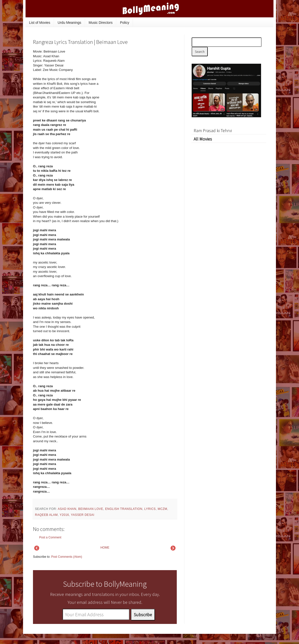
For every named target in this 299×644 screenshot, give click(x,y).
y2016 (64, 515)
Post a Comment (50, 537)
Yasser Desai (83, 515)
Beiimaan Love (91, 509)
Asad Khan (67, 509)
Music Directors (101, 23)
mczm (162, 509)
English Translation (124, 509)
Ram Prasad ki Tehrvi (213, 131)
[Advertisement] (140, 83)
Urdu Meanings (70, 23)
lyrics (150, 509)
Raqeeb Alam (46, 515)
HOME (105, 548)
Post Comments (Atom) (67, 557)
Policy (125, 23)
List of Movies (40, 23)
